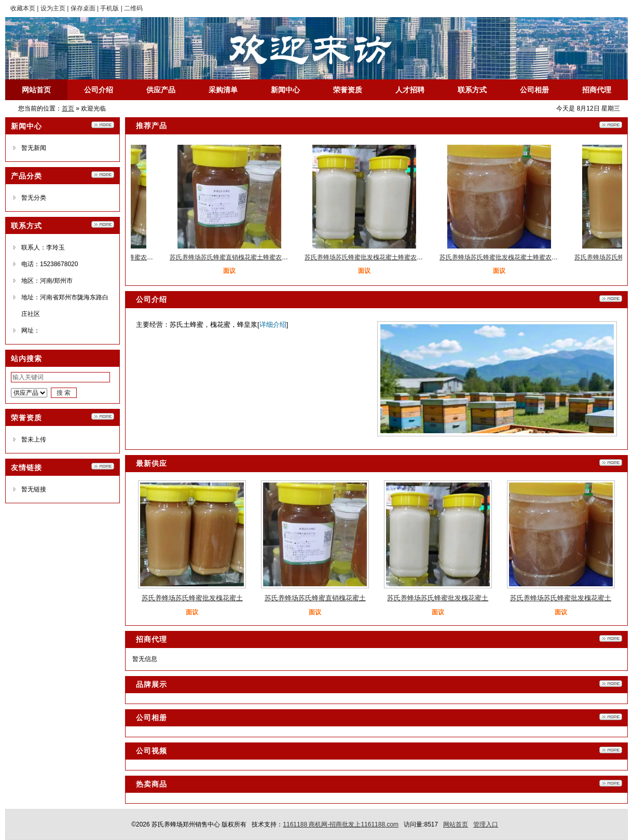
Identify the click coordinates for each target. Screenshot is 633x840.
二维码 (133, 8)
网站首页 (456, 824)
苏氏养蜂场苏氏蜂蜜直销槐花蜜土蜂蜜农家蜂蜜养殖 (244, 257)
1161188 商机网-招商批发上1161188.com (341, 824)
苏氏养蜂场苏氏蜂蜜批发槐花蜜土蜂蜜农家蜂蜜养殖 (379, 257)
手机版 (109, 8)
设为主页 (53, 8)
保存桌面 (83, 8)
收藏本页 (23, 8)
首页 (68, 108)
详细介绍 (273, 325)
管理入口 (486, 824)
